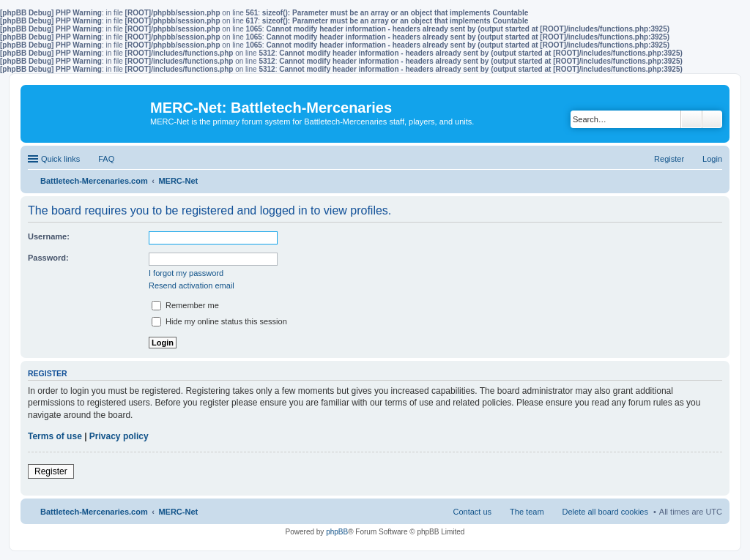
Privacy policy (119, 436)
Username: (49, 236)
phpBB (337, 532)
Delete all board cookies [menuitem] (605, 512)
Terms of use (55, 436)
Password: (48, 258)
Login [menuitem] (712, 159)
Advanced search (712, 119)
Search (691, 119)
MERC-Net (178, 512)
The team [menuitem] (527, 512)
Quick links (60, 159)
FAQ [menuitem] (106, 159)
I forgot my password (186, 273)
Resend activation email (192, 285)
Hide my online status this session (219, 321)
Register (51, 471)
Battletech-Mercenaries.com (94, 512)
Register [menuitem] (669, 159)
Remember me (185, 305)
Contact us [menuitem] (472, 512)
